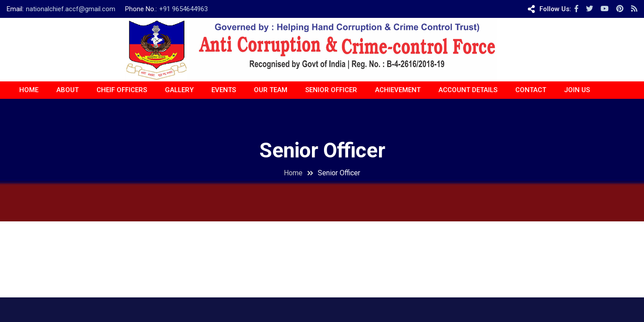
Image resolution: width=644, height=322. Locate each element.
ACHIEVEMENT (398, 90)
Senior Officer (331, 90)
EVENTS (224, 90)
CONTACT (531, 90)
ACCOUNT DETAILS (468, 90)
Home (29, 90)
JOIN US (577, 90)
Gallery (179, 90)
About (67, 90)
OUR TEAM (271, 90)
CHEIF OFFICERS (122, 90)
